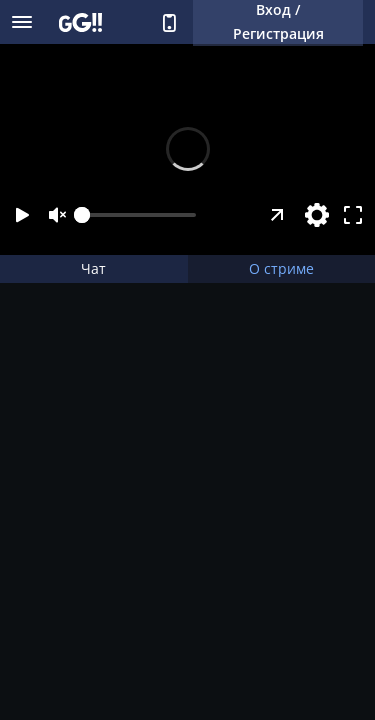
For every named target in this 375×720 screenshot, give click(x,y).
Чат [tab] (93, 268)
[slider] (139, 215)
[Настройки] (317, 215)
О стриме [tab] (281, 268)
